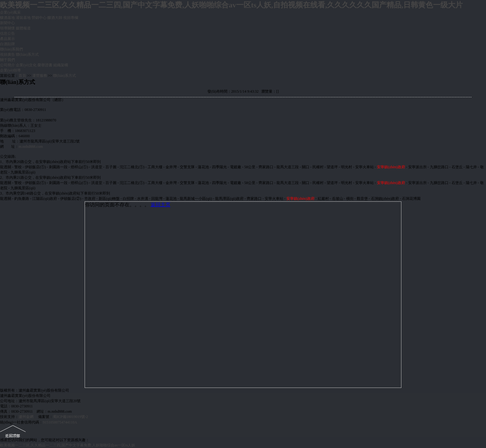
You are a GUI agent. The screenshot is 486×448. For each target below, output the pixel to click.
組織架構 (61, 65)
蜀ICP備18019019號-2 (71, 417)
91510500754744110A (60, 422)
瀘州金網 (26, 417)
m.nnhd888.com (31, 147)
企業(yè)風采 (10, 12)
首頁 (22, 76)
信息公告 (7, 33)
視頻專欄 (71, 18)
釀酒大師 (55, 18)
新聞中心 (7, 23)
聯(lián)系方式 (27, 55)
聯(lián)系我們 (11, 49)
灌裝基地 (23, 18)
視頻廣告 (7, 55)
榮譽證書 (45, 65)
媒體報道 (23, 28)
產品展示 (7, 39)
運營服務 (40, 76)
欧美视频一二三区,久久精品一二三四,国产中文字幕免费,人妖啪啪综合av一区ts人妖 (68, 445)
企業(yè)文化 (26, 65)
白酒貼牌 (7, 44)
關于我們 (7, 60)
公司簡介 (7, 65)
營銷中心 (39, 18)
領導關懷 (7, 28)
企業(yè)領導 (10, 70)
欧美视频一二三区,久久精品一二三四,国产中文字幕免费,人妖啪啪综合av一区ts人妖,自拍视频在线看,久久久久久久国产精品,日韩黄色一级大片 (231, 5)
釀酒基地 (7, 18)
